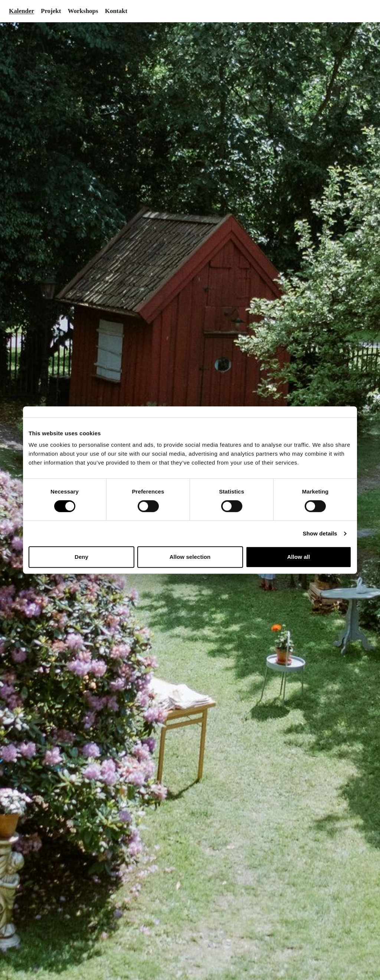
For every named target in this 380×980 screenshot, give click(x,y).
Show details (320, 533)
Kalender (22, 11)
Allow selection (190, 557)
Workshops (83, 11)
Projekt (51, 11)
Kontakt (116, 11)
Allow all (299, 557)
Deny (81, 557)
